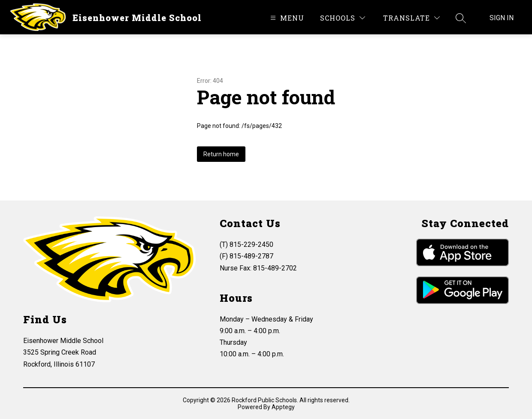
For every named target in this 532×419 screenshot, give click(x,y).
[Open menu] (286, 18)
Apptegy (283, 407)
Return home (221, 154)
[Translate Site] (411, 18)
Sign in (502, 18)
